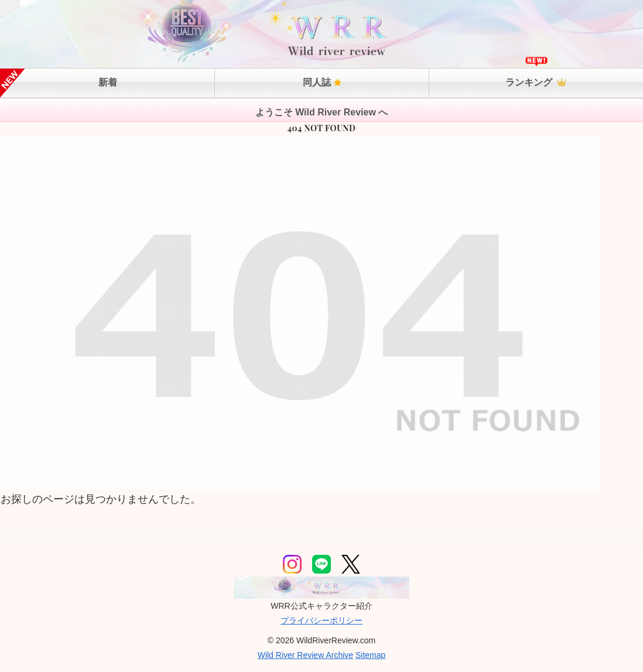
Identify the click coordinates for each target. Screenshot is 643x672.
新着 (108, 82)
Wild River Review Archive (305, 655)
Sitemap (370, 655)
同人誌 (322, 82)
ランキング (536, 82)
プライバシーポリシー (321, 620)
